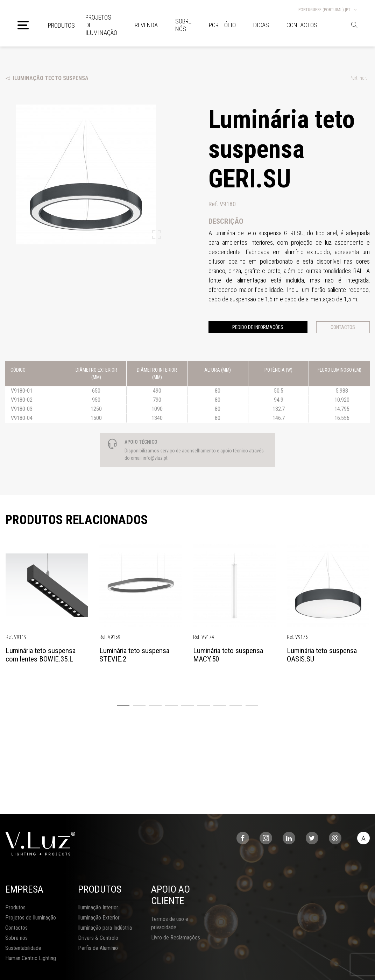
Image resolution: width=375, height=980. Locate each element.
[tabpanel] (47, 607)
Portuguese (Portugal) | (328, 10)
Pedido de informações (258, 327)
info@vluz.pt (155, 458)
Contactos (343, 327)
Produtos (61, 25)
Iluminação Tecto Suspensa (47, 78)
